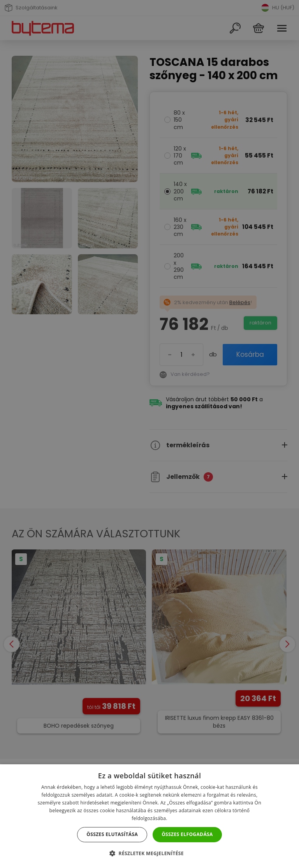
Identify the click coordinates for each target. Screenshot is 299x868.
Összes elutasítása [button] (112, 834)
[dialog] (149, 434)
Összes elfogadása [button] (187, 834)
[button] (149, 853)
